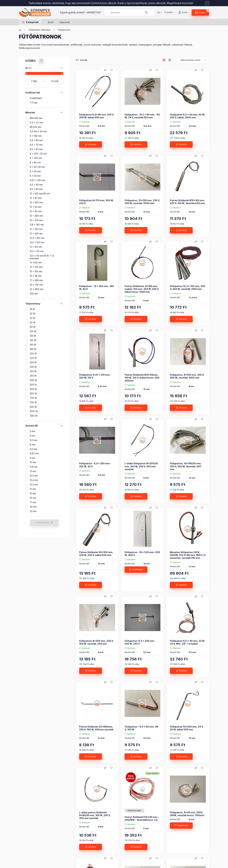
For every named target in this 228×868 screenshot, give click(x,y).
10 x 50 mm (36, 207)
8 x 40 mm (35, 171)
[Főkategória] (20, 30)
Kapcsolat (65, 22)
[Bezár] (207, 3)
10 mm (33, 462)
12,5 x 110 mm (37, 251)
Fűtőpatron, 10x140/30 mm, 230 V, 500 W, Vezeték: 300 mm (186, 466)
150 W (33, 345)
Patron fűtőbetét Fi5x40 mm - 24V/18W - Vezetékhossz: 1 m (142, 818)
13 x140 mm (36, 263)
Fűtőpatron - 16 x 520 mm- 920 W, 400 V (142, 554)
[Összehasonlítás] (105, 70)
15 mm (33, 493)
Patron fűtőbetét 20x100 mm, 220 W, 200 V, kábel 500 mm (96, 554)
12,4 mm (34, 480)
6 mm (33, 436)
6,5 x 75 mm (36, 145)
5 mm (32, 431)
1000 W (34, 411)
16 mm (33, 498)
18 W (32, 309)
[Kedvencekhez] (111, 70)
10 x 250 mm (36, 202)
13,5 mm (34, 485)
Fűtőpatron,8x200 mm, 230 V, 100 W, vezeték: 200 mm (96, 642)
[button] (30, 22)
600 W (33, 389)
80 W (33, 327)
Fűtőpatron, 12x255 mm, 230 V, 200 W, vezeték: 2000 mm (142, 202)
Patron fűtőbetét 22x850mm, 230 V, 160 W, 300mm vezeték (96, 728)
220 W (33, 358)
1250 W (34, 416)
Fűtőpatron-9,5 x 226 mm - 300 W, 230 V (140, 642)
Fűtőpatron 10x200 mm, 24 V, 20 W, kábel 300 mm (187, 728)
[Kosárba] (91, 144)
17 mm (33, 502)
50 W (33, 322)
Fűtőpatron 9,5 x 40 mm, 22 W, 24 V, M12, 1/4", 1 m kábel (187, 642)
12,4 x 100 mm (37, 238)
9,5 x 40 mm (36, 185)
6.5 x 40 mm (36, 149)
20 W (33, 314)
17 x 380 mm (36, 280)
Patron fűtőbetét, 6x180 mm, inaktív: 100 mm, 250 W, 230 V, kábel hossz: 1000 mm (142, 289)
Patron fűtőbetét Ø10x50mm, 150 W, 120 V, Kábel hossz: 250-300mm (142, 378)
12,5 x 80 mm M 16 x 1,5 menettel (42, 257)
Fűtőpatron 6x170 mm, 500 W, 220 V (96, 202)
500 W (33, 385)
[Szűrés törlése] (41, 61)
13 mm (33, 489)
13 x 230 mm (36, 267)
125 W (33, 336)
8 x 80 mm (35, 162)
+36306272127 (93, 12)
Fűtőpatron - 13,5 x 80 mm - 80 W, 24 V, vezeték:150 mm (142, 116)
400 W (33, 380)
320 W (33, 371)
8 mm (33, 445)
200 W (33, 354)
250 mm (34, 294)
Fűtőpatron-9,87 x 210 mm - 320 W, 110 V (95, 376)
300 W (33, 367)
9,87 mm (34, 453)
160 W (33, 349)
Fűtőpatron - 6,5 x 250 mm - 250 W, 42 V (95, 465)
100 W (33, 331)
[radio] (170, 60)
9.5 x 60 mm (36, 189)
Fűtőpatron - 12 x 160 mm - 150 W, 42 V (97, 288)
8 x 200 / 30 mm (38, 154)
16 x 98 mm (36, 276)
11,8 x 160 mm (37, 225)
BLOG (51, 22)
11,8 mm (34, 467)
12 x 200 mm (36, 233)
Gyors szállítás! (152, 773)
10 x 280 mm (36, 216)
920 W (33, 407)
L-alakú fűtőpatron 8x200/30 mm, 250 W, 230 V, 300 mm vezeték (141, 466)
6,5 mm (33, 440)
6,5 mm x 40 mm (38, 131)
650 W (33, 393)
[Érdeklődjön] (136, 570)
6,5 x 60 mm (36, 140)
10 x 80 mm (36, 198)
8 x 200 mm (36, 158)
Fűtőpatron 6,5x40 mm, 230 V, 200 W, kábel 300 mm (97, 116)
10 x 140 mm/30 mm (40, 194)
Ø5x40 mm (35, 127)
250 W (33, 362)
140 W (33, 340)
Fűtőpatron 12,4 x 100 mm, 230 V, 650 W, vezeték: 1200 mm (187, 288)
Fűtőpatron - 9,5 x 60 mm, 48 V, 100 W (141, 728)
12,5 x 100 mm (37, 242)
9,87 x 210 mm (37, 180)
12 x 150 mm (36, 247)
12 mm (33, 471)
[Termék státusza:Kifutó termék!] (134, 811)
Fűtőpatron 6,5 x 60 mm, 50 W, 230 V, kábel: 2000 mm (188, 116)
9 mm (33, 458)
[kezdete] (34, 81)
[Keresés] (146, 13)
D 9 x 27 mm (36, 122)
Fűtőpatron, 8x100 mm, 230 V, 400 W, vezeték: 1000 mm (187, 376)
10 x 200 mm (36, 220)
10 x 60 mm (36, 211)
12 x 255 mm (36, 229)
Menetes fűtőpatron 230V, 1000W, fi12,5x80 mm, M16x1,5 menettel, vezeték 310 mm (188, 555)
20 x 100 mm (36, 285)
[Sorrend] (193, 60)
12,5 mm (34, 476)
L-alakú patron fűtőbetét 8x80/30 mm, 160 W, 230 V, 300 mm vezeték (95, 815)
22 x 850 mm (36, 289)
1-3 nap (34, 103)
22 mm (33, 511)
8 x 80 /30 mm (37, 167)
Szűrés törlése (43, 523)
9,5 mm (33, 449)
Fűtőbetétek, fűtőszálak (40, 30)
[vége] (55, 81)
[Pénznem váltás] (168, 13)
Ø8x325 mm (36, 118)
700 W (33, 398)
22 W (32, 318)
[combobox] (129, 13)
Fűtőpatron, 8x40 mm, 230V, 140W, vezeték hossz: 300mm (187, 814)
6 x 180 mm (36, 136)
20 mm (33, 507)
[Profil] (183, 13)
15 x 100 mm (36, 271)
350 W (33, 376)
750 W (33, 402)
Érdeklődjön (36, 98)
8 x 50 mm (35, 176)
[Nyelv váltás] (159, 13)
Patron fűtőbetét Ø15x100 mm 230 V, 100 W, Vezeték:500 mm (187, 202)
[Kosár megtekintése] (200, 13)
